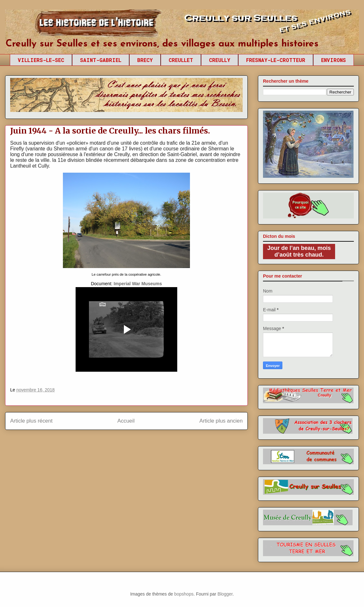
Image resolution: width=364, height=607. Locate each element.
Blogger (225, 594)
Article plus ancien (221, 421)
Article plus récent (31, 421)
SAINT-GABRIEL (101, 60)
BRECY (145, 60)
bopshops (184, 594)
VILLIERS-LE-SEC (41, 60)
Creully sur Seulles (65, 25)
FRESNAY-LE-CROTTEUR (276, 60)
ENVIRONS (334, 60)
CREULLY (220, 60)
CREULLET (181, 60)
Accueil (126, 421)
